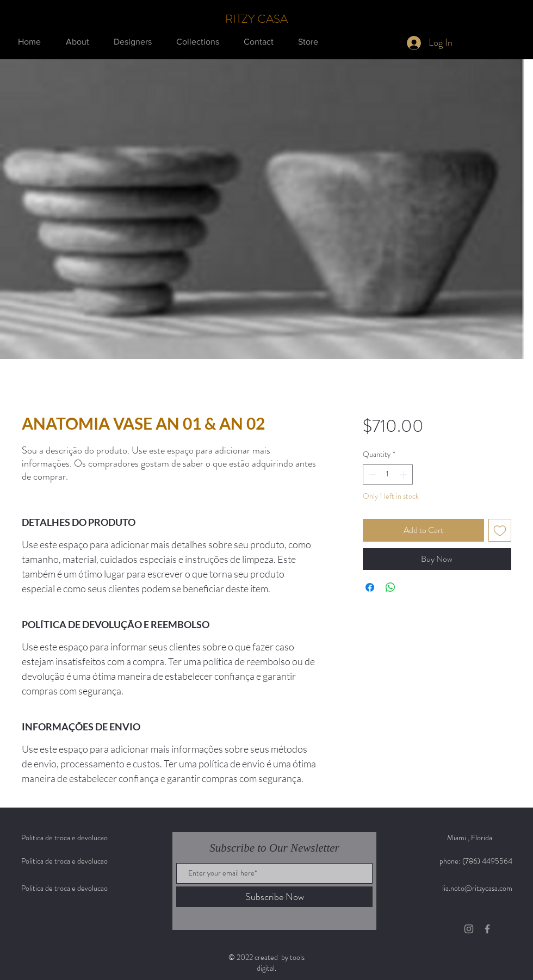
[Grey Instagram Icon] (469, 929)
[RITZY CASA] (258, 19)
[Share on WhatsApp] (391, 587)
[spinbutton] (388, 475)
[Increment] (404, 475)
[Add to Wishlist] (500, 530)
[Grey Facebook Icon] (487, 929)
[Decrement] (371, 475)
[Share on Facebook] (370, 587)
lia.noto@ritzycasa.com (477, 888)
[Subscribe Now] (274, 897)
